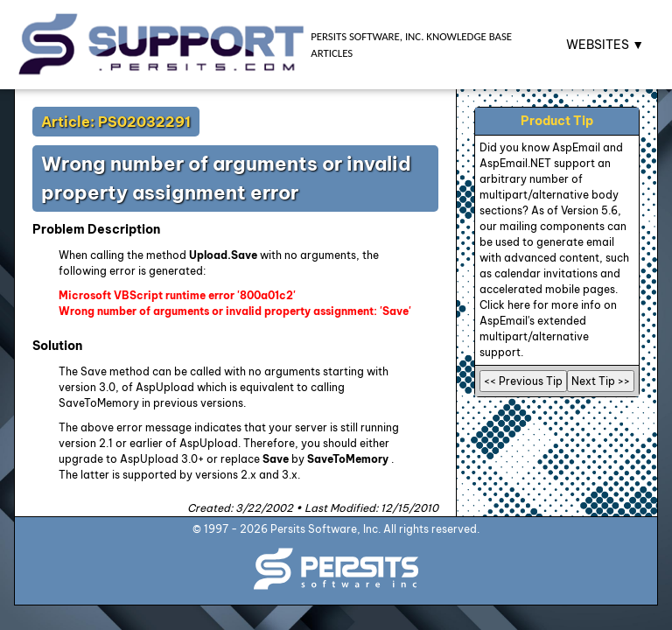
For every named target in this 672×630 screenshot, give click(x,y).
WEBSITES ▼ (605, 45)
